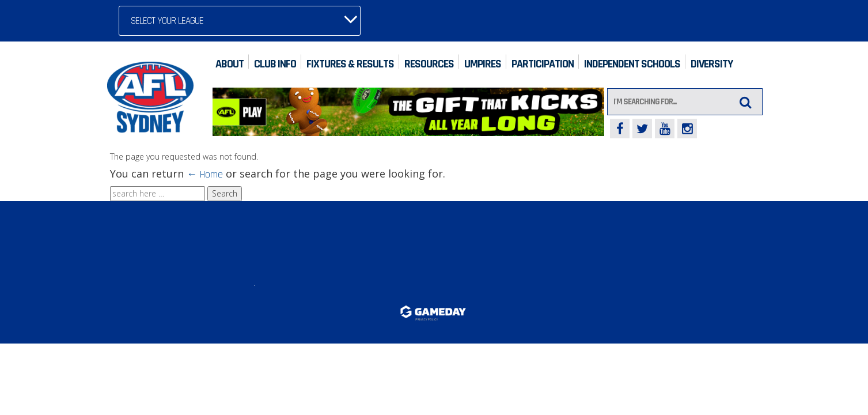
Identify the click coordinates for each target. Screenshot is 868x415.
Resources (429, 64)
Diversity (712, 64)
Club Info (275, 64)
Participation (543, 64)
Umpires (483, 64)
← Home (205, 174)
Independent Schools (632, 64)
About (230, 64)
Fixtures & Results (350, 64)
